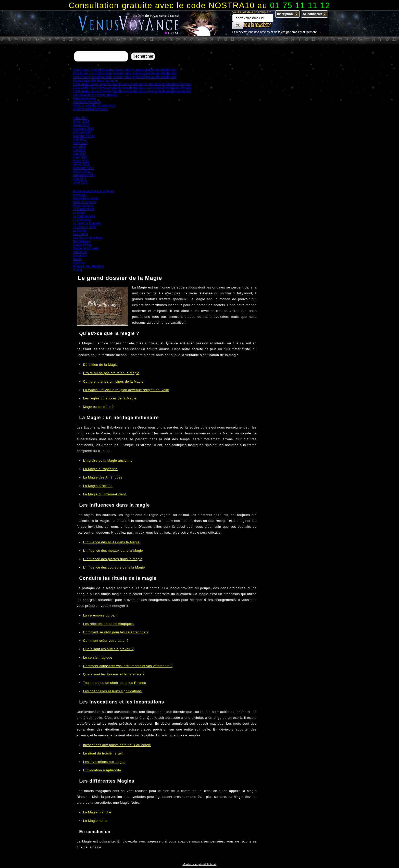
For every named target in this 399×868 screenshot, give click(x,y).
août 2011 (80, 179)
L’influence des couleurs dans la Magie (114, 567)
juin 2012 (79, 147)
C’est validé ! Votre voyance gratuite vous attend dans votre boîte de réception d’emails (132, 84)
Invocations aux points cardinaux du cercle (117, 745)
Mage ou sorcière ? (98, 407)
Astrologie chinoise (86, 198)
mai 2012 (79, 150)
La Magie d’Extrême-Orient (105, 494)
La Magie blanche (97, 812)
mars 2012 (80, 157)
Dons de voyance (85, 202)
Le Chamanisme (84, 216)
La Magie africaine (98, 486)
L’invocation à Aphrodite (102, 770)
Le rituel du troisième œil (103, 753)
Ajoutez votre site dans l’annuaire (96, 81)
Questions (80, 256)
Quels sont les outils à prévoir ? (108, 649)
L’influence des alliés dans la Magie (111, 542)
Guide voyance (83, 206)
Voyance (79, 263)
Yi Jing (78, 270)
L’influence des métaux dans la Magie (113, 551)
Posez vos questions (87, 102)
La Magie (79, 213)
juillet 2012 (80, 143)
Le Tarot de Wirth (85, 227)
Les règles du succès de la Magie (110, 398)
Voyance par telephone (89, 266)
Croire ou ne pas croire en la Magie (111, 373)
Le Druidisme (82, 220)
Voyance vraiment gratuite (91, 109)
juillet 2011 (80, 182)
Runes (77, 259)
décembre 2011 (84, 168)
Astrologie (80, 195)
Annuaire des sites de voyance (94, 191)
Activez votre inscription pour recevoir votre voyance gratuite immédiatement (125, 70)
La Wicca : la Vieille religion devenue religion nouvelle (126, 390)
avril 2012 (80, 154)
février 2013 (81, 122)
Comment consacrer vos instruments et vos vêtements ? (128, 666)
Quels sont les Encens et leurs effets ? (114, 674)
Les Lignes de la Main (88, 238)
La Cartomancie (84, 209)
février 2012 (81, 161)
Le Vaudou (80, 231)
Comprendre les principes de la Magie (113, 381)
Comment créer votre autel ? (106, 641)
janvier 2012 (81, 165)
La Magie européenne (101, 469)
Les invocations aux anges (104, 762)
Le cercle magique (98, 657)
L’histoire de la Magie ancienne (108, 461)
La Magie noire (95, 821)
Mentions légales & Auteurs (199, 864)
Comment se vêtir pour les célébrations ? (116, 632)
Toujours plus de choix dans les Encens (115, 683)
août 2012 (80, 140)
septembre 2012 (84, 136)
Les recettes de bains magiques (109, 624)
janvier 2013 (81, 125)
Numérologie (82, 241)
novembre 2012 (84, 129)
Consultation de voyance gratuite (95, 95)
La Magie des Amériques (103, 477)
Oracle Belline (83, 245)
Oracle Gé (80, 252)
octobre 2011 (82, 172)
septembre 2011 (84, 175)
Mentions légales (84, 98)
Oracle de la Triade (86, 248)
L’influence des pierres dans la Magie (113, 559)
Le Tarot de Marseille (87, 223)
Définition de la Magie (101, 365)
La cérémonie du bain (100, 615)
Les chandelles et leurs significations (113, 691)
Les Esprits (80, 234)
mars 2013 (80, 118)
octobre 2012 (82, 132)
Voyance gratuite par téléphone (94, 106)
